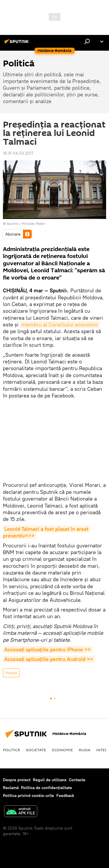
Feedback (65, 795)
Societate (36, 750)
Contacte (77, 780)
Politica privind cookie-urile (28, 795)
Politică (11, 673)
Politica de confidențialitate (47, 788)
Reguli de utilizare (50, 780)
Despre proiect (17, 780)
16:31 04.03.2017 (18, 153)
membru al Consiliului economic (60, 325)
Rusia (85, 750)
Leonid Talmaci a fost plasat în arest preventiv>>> (46, 532)
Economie (62, 750)
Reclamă (11, 788)
